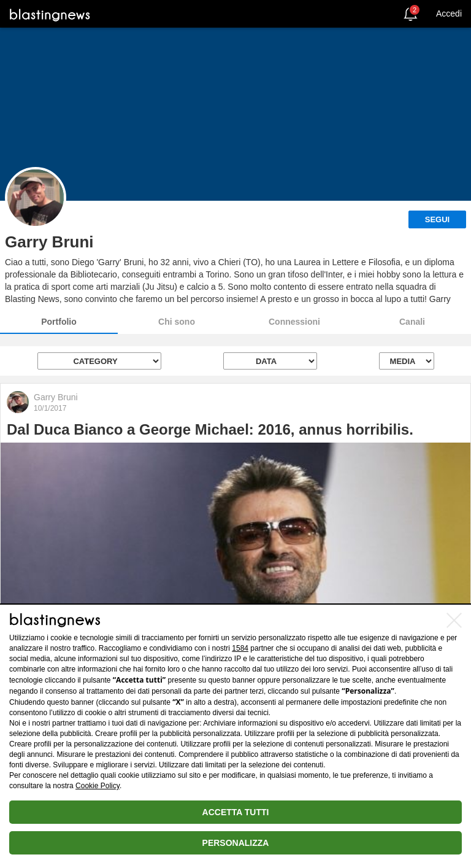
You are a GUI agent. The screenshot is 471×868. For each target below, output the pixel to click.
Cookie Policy (98, 786)
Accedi (449, 14)
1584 (240, 648)
